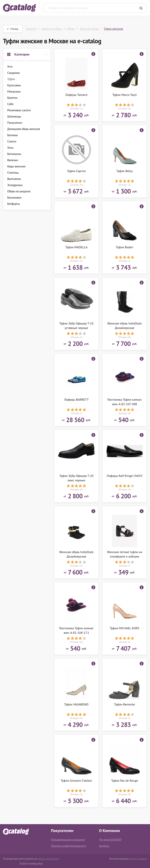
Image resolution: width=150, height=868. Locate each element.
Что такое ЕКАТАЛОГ (110, 840)
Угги (10, 66)
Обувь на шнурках (19, 191)
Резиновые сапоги (19, 110)
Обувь (71, 29)
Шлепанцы (14, 116)
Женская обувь (89, 29)
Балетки (12, 98)
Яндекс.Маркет (138, 859)
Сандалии (13, 73)
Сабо (10, 104)
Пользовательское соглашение (68, 840)
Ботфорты (13, 204)
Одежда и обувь (52, 29)
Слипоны (13, 172)
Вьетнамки (14, 179)
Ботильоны (14, 154)
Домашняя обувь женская (24, 129)
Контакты (104, 846)
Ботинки (12, 135)
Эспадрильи (15, 185)
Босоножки (14, 197)
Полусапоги (15, 123)
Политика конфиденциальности (68, 846)
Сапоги (12, 141)
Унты (10, 148)
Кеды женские (16, 166)
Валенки (13, 160)
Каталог (31, 29)
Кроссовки (14, 85)
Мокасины (14, 91)
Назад (13, 29)
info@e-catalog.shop (48, 859)
